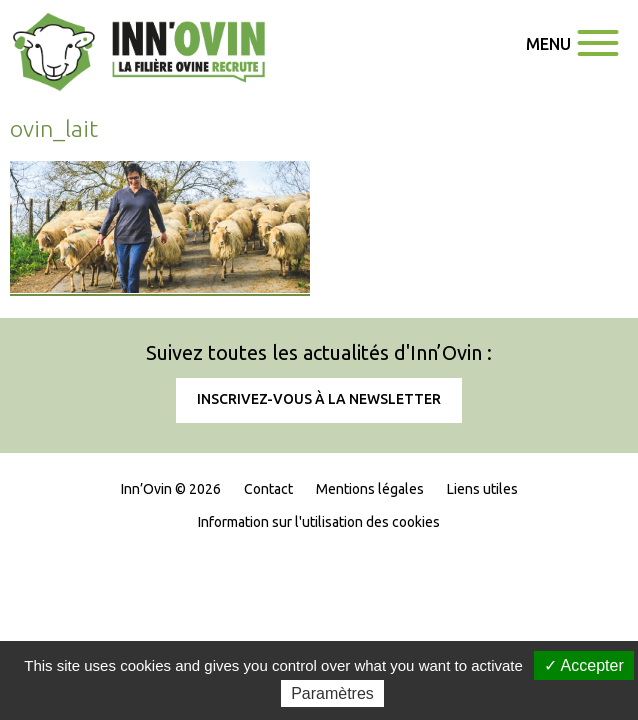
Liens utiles (482, 629)
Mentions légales (370, 629)
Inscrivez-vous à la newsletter (319, 539)
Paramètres (332, 693)
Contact (268, 629)
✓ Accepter (584, 665)
